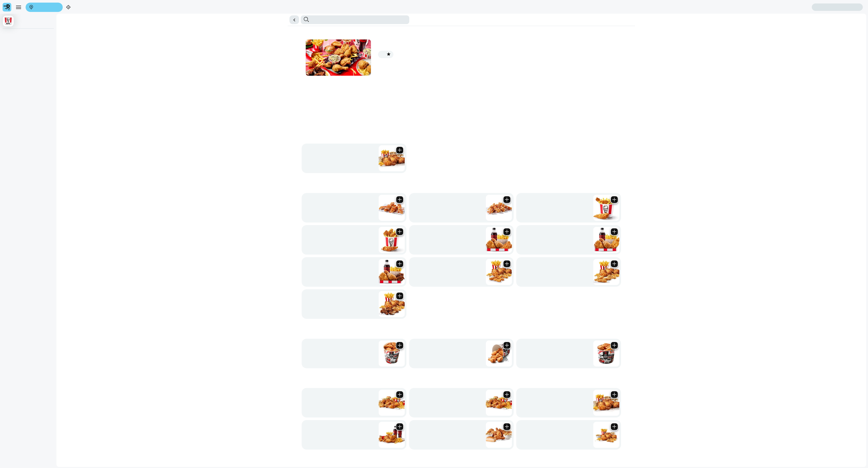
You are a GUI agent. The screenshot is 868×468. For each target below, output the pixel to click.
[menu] (15, 12)
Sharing (67, 50)
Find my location (36, 15)
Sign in (46, 20)
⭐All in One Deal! (16, 50)
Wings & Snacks (106, 50)
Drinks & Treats (168, 50)
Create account (13, 20)
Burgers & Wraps (144, 50)
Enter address (12, 15)
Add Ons (185, 50)
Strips (90, 50)
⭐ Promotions (40, 50)
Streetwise (125, 50)
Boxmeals (79, 50)
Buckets (56, 50)
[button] (434, 37)
